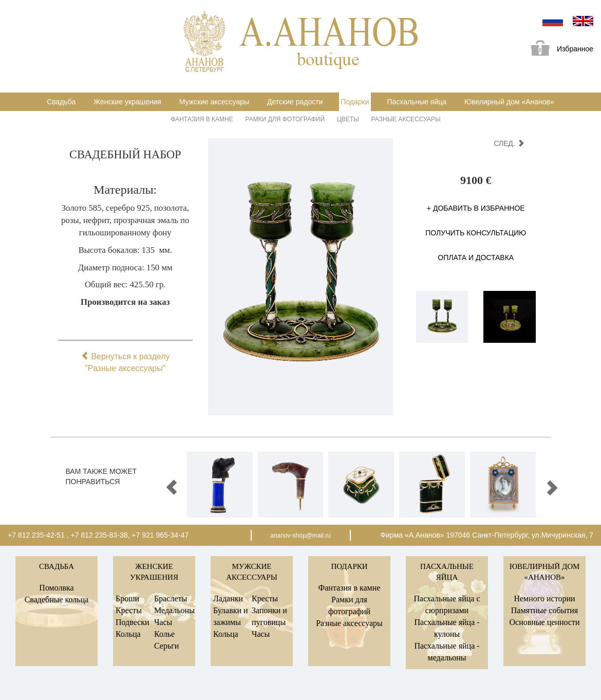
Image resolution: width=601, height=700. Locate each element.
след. (509, 143)
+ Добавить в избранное (476, 208)
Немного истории (544, 598)
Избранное (558, 50)
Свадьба (61, 102)
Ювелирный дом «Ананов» (509, 102)
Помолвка (56, 588)
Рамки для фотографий (285, 119)
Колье (164, 634)
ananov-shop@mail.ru (300, 536)
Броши (127, 598)
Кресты (129, 610)
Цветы (348, 119)
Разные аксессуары (406, 119)
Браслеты (171, 598)
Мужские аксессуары (214, 102)
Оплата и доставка (476, 257)
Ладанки (228, 598)
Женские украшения (127, 102)
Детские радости (295, 102)
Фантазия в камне (202, 119)
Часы (163, 622)
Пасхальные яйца (417, 102)
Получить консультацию (476, 233)
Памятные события (544, 610)
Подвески (133, 622)
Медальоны (174, 610)
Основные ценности (544, 622)
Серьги (166, 646)
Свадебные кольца (57, 600)
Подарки (355, 102)
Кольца (128, 634)
